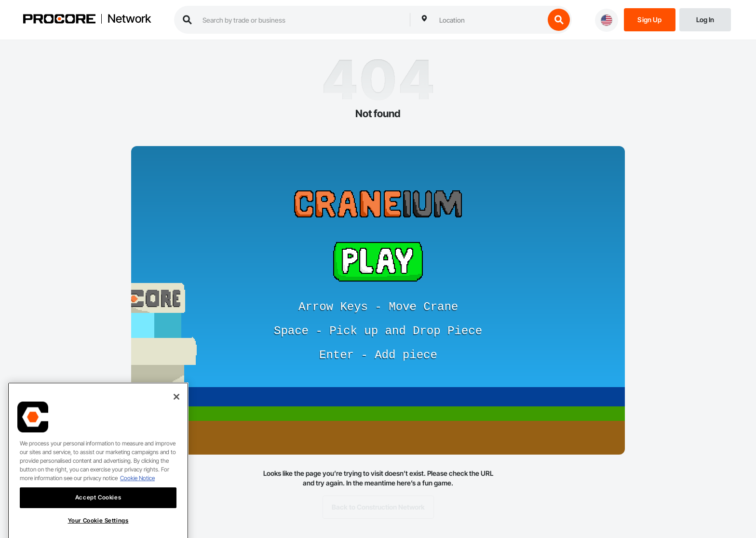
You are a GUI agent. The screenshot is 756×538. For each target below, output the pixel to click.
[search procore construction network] (301, 20)
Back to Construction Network (378, 507)
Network (129, 19)
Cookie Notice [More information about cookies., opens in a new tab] (137, 487)
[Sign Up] (650, 19)
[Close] (176, 406)
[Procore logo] (59, 20)
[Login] (705, 19)
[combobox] (489, 20)
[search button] (559, 20)
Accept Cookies (98, 506)
